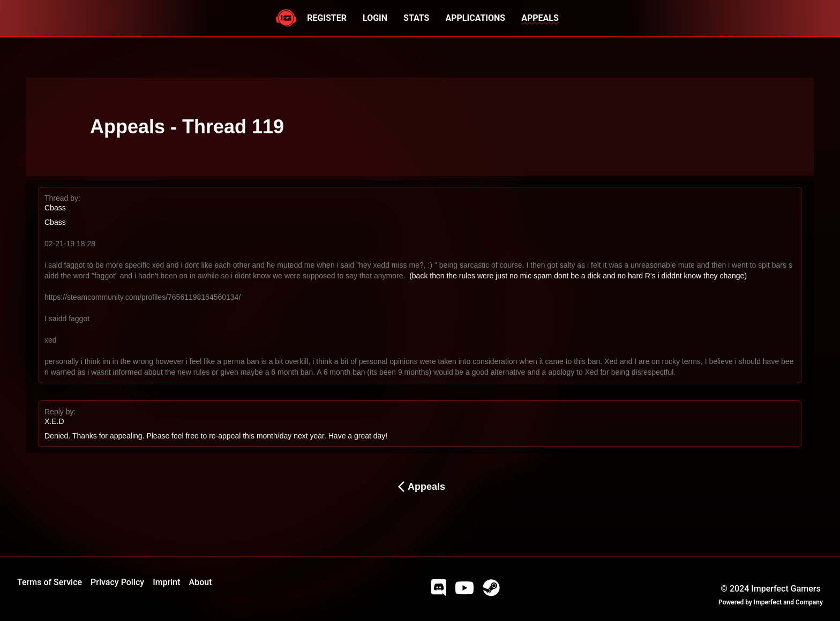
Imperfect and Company (788, 602)
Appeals (420, 487)
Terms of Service (50, 582)
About (201, 582)
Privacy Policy (117, 582)
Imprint (166, 582)
